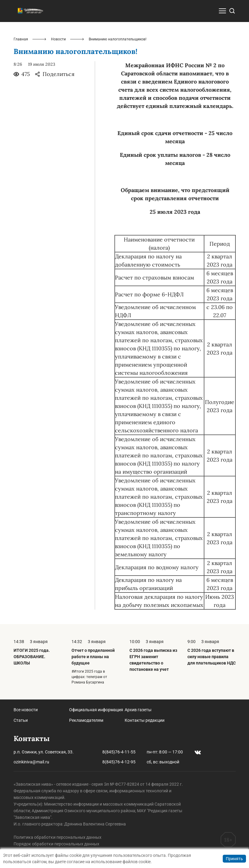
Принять (234, 859)
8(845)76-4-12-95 (119, 762)
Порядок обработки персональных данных (56, 844)
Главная (21, 39)
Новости (58, 39)
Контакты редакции (145, 720)
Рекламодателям (86, 720)
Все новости (26, 710)
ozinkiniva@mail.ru (31, 762)
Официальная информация (96, 710)
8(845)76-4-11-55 (119, 752)
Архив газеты (138, 710)
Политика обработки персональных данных (57, 837)
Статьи (21, 720)
